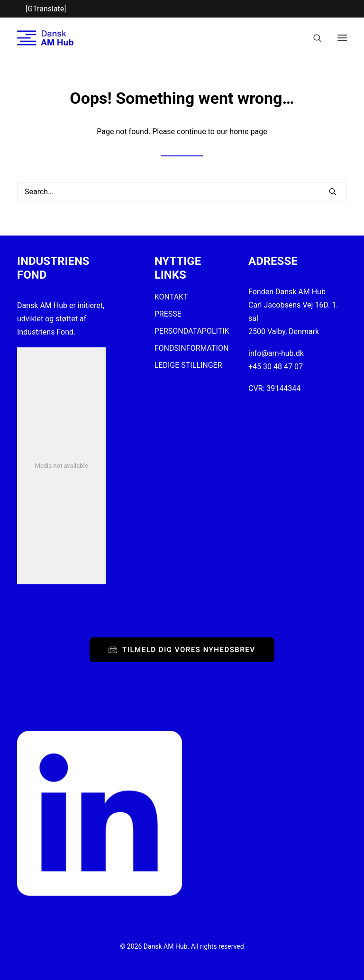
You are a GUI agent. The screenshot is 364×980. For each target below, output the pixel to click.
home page (248, 132)
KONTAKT (171, 297)
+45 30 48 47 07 (276, 367)
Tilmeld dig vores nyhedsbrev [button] (182, 650)
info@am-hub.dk (276, 353)
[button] (342, 38)
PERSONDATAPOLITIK (192, 331)
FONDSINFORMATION (192, 348)
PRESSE (168, 314)
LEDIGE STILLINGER (188, 365)
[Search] (313, 38)
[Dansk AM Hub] (45, 38)
